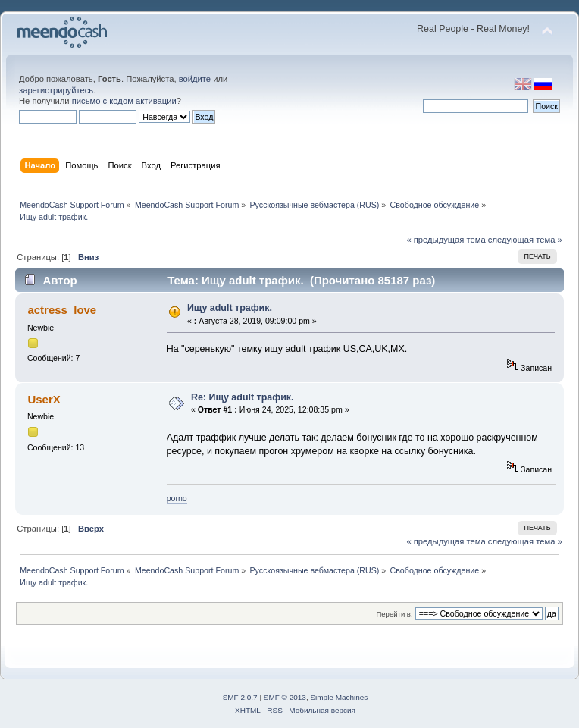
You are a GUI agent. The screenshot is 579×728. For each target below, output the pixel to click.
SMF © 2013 (285, 697)
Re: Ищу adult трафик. (243, 397)
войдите (195, 79)
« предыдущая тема (446, 240)
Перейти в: (394, 614)
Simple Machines (339, 697)
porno (177, 498)
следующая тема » (525, 240)
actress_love (62, 310)
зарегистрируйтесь (56, 90)
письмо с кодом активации (124, 101)
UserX (44, 399)
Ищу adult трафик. (230, 308)
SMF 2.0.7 (240, 697)
